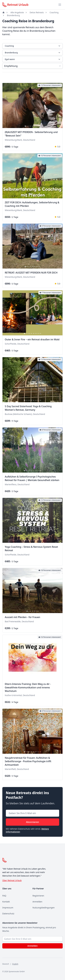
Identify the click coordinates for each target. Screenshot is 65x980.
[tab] (25, 126)
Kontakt (6, 902)
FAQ (4, 896)
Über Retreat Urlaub (12, 880)
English (15, 964)
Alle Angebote (17, 12)
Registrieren (38, 896)
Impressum (8, 908)
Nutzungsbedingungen (44, 908)
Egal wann (33, 59)
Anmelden (37, 902)
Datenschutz (8, 914)
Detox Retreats (37, 12)
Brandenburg (13, 15)
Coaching (54, 12)
